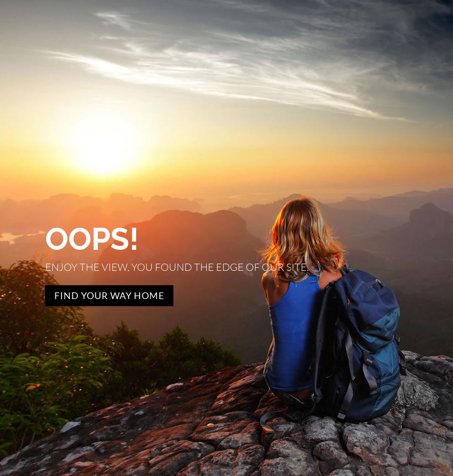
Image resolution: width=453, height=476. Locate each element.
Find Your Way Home (109, 295)
